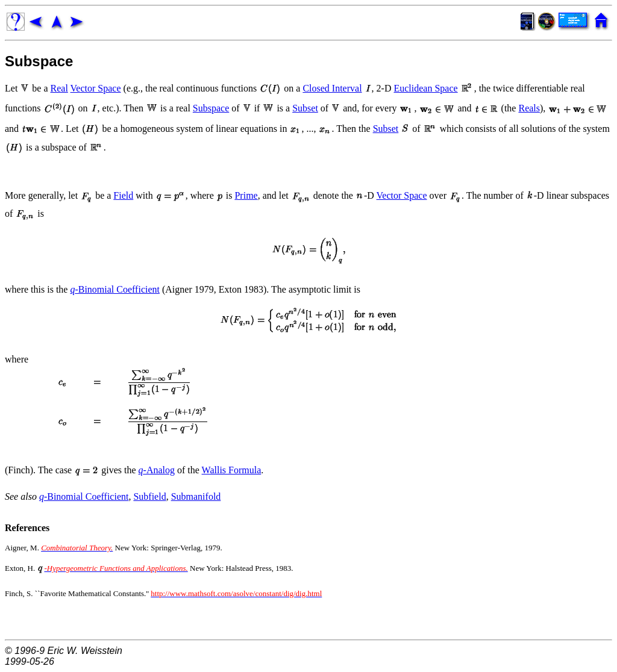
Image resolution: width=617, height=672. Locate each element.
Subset (305, 108)
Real (59, 88)
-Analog (157, 470)
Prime (246, 195)
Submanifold (196, 496)
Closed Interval (332, 88)
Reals (529, 108)
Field (123, 195)
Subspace (39, 61)
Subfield (149, 496)
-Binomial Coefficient (115, 289)
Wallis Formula (232, 470)
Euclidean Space (425, 88)
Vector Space (96, 88)
